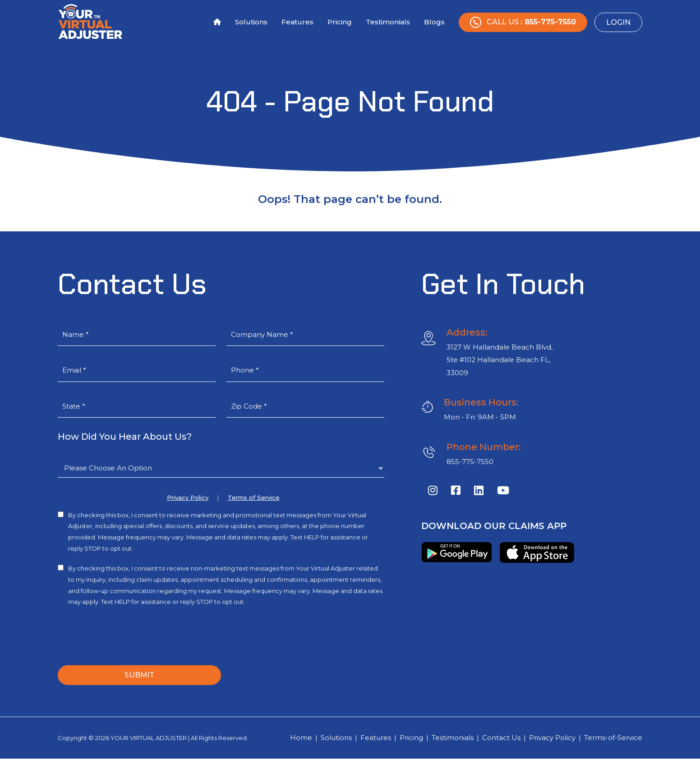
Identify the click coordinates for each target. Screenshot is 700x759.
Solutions (251, 22)
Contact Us (501, 738)
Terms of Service (254, 498)
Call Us (523, 22)
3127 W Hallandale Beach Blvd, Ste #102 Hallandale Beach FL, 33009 (500, 360)
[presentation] (126, 634)
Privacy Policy (188, 498)
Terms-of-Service (613, 738)
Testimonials (388, 22)
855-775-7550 (470, 462)
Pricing (340, 22)
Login (618, 22)
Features (297, 22)
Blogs (434, 22)
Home (301, 738)
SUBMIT (139, 675)
